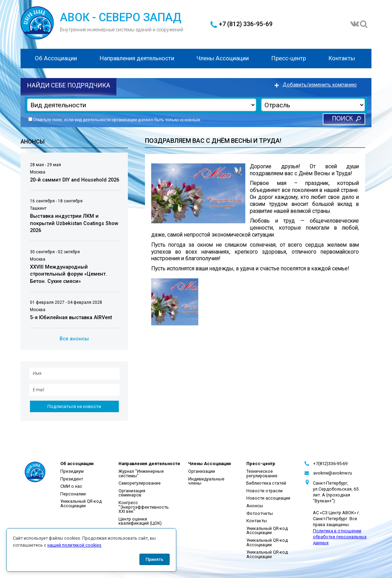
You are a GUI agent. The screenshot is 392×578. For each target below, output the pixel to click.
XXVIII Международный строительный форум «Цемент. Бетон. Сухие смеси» (68, 274)
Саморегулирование (140, 483)
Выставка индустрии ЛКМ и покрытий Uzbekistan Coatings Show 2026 (74, 223)
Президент (72, 479)
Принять (155, 559)
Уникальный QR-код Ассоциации (81, 503)
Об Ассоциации (56, 58)
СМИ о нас (71, 486)
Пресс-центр (289, 58)
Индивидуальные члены (206, 481)
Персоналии (73, 494)
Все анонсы (74, 339)
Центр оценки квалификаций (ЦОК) (140, 521)
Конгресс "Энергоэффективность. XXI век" (144, 507)
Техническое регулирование (262, 473)
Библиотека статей (266, 483)
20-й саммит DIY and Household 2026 (75, 180)
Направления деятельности (137, 58)
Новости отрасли (264, 491)
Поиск (342, 119)
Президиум (72, 471)
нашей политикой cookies (74, 545)
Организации (202, 471)
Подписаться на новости (74, 406)
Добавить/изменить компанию (320, 85)
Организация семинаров (132, 493)
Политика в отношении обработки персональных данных (340, 537)
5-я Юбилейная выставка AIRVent (71, 318)
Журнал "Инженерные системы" (141, 473)
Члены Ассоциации (223, 58)
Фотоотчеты (260, 513)
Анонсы (255, 506)
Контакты (342, 58)
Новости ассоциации (268, 498)
